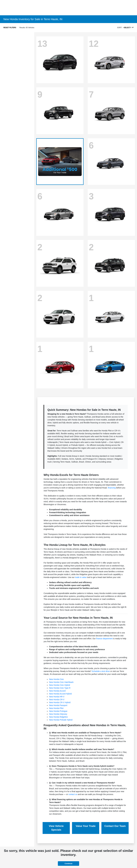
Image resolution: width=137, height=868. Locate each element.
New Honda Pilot (56, 708)
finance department (104, 639)
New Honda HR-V (57, 697)
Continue (68, 864)
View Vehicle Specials (56, 828)
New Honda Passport (58, 705)
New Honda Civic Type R (60, 688)
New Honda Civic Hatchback (61, 682)
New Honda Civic (56, 679)
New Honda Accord (57, 691)
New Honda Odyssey (58, 714)
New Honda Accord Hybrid (60, 694)
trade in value (81, 577)
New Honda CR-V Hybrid (60, 702)
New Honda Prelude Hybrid (61, 720)
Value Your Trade (86, 826)
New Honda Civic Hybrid (59, 685)
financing (112, 488)
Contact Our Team (115, 826)
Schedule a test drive (101, 671)
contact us (73, 794)
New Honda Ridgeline (58, 717)
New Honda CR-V (57, 700)
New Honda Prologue (58, 711)
